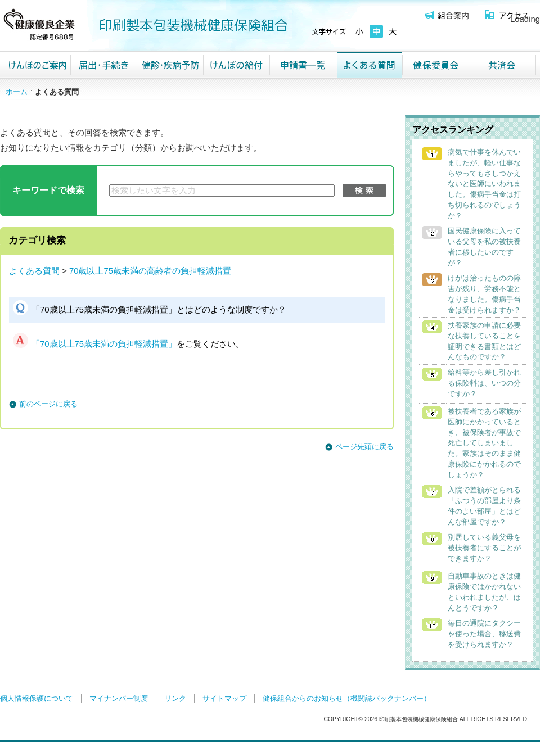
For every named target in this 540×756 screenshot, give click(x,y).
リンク (175, 698)
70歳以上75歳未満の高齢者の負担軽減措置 (150, 271)
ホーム (17, 92)
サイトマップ (224, 698)
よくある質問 (34, 271)
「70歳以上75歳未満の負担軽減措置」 (104, 344)
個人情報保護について (37, 698)
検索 (364, 191)
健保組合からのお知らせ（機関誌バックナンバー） (347, 698)
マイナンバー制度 (119, 698)
